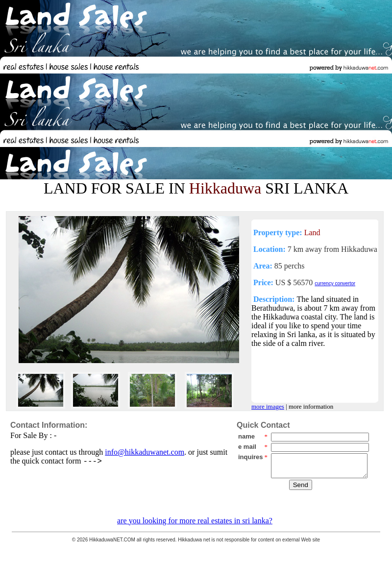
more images (268, 406)
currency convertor (335, 283)
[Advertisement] (268, 73)
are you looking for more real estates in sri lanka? (195, 521)
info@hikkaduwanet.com (145, 452)
